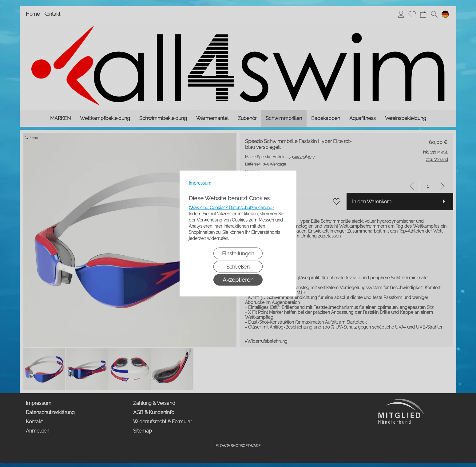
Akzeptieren (238, 280)
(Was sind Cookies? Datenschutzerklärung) (231, 208)
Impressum (200, 183)
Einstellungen (238, 253)
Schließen (238, 267)
